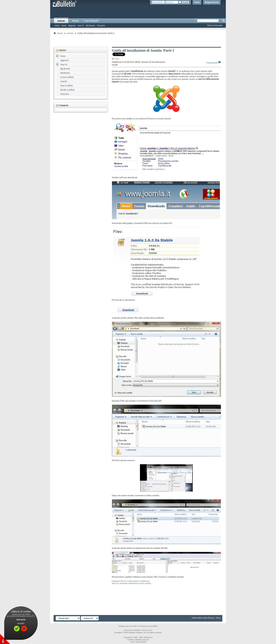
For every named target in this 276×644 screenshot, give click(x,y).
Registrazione (212, 2)
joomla (142, 583)
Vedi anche (21, 620)
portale (148, 583)
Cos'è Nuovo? (92, 21)
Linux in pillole (67, 77)
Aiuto (197, 2)
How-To (123, 581)
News (64, 25)
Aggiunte (72, 25)
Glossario (101, 25)
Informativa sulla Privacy (203, 618)
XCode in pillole (68, 90)
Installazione (145, 581)
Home (60, 33)
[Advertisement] (138, 41)
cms (117, 583)
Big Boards (90, 25)
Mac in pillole (67, 85)
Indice (57, 25)
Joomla (70, 33)
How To (81, 25)
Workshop (65, 73)
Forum (75, 21)
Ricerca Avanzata (215, 25)
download (123, 583)
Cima (218, 618)
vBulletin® (138, 630)
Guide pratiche (133, 581)
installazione (133, 583)
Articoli (61, 21)
